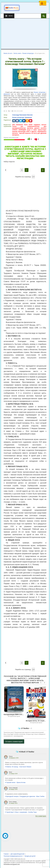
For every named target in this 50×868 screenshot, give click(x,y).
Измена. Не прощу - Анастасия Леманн (18, 767)
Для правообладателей (17, 854)
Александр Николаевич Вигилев (22, 115)
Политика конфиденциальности (13, 856)
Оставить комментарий (14, 742)
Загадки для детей (30, 856)
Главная (6, 854)
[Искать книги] (44, 16)
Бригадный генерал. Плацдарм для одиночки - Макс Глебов (25, 796)
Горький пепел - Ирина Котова (15, 782)
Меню (9, 16)
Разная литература (39, 92)
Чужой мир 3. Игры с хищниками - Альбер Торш (21, 812)
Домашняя (7, 94)
